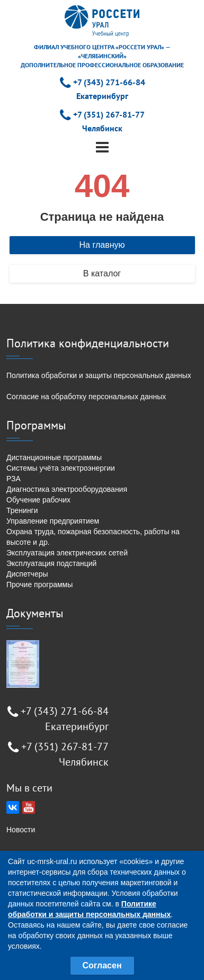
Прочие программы (39, 585)
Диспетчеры (27, 574)
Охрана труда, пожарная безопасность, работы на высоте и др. (93, 537)
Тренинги (22, 510)
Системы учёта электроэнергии (61, 468)
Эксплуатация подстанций (51, 563)
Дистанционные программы (54, 457)
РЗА (14, 479)
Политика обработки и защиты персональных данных (99, 375)
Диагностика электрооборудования (67, 489)
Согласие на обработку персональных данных (86, 397)
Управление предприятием (53, 521)
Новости (21, 830)
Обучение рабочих (38, 500)
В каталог (102, 273)
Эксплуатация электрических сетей (67, 553)
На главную (102, 245)
